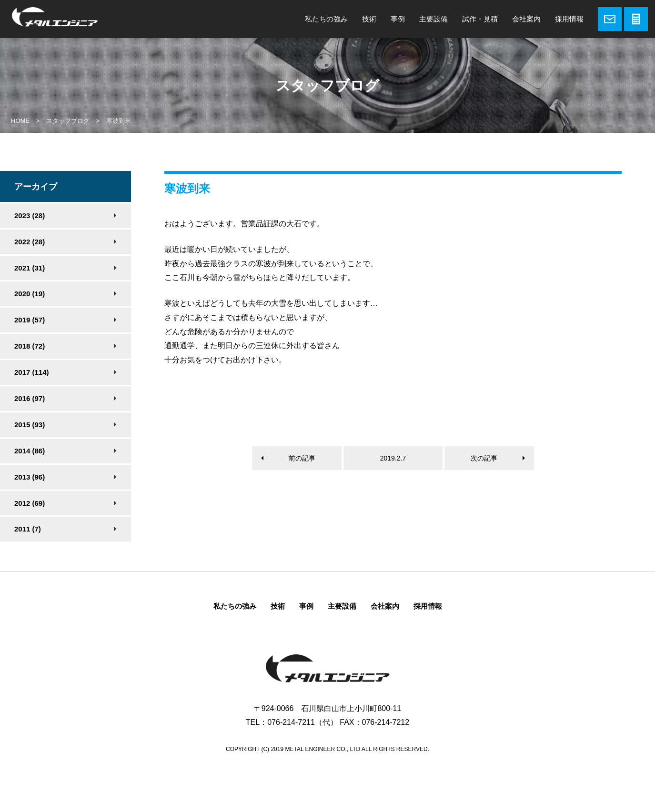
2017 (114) (32, 372)
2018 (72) (30, 346)
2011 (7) (28, 529)
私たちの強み (326, 19)
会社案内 (526, 19)
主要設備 (433, 19)
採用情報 (569, 19)
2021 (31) (30, 268)
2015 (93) (30, 425)
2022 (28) (30, 242)
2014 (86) (30, 451)
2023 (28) (30, 216)
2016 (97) (30, 398)
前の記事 (302, 458)
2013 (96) (30, 477)
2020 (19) (30, 294)
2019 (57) (30, 320)
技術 (369, 19)
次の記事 (484, 458)
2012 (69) (30, 503)
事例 (398, 19)
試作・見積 (480, 19)
